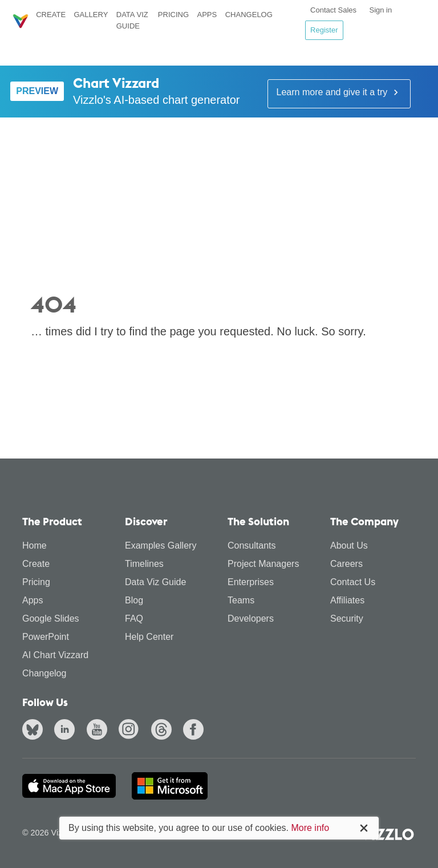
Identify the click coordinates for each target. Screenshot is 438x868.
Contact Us (353, 582)
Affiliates (347, 600)
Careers (346, 564)
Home (35, 545)
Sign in (380, 10)
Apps (207, 15)
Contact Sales (333, 10)
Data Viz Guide (132, 20)
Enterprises (251, 582)
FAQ (134, 618)
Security (347, 618)
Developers (251, 618)
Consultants (252, 545)
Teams (241, 600)
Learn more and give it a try (339, 92)
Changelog (249, 15)
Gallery (91, 15)
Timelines (144, 564)
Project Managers (263, 564)
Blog (134, 600)
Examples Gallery (161, 545)
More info (310, 828)
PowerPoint (46, 637)
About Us (349, 545)
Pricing (173, 15)
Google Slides (51, 618)
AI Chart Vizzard (55, 655)
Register (324, 30)
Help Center (149, 637)
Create (51, 15)
